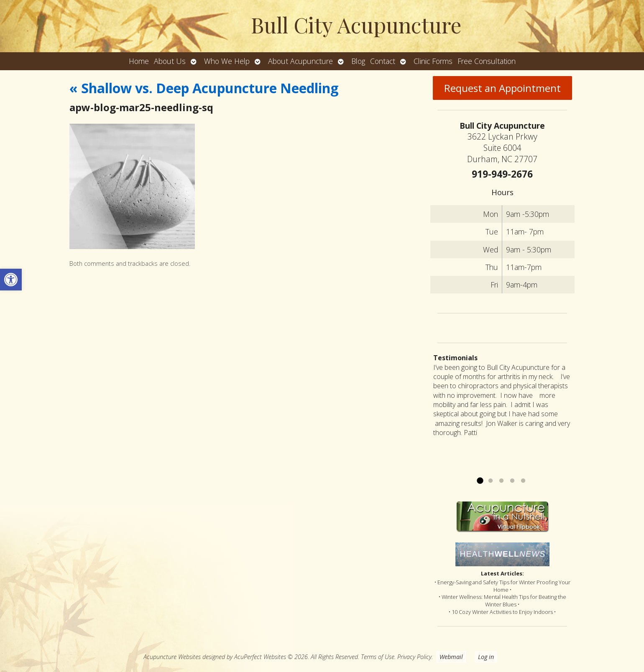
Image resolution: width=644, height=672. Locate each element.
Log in (486, 657)
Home (139, 61)
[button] (11, 280)
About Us (170, 61)
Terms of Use (378, 657)
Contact (383, 61)
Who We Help (227, 61)
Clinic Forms (433, 61)
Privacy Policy (414, 657)
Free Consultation (487, 61)
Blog (358, 61)
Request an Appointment (502, 88)
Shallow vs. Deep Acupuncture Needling (204, 88)
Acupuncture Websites (172, 657)
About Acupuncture (300, 61)
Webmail (451, 657)
